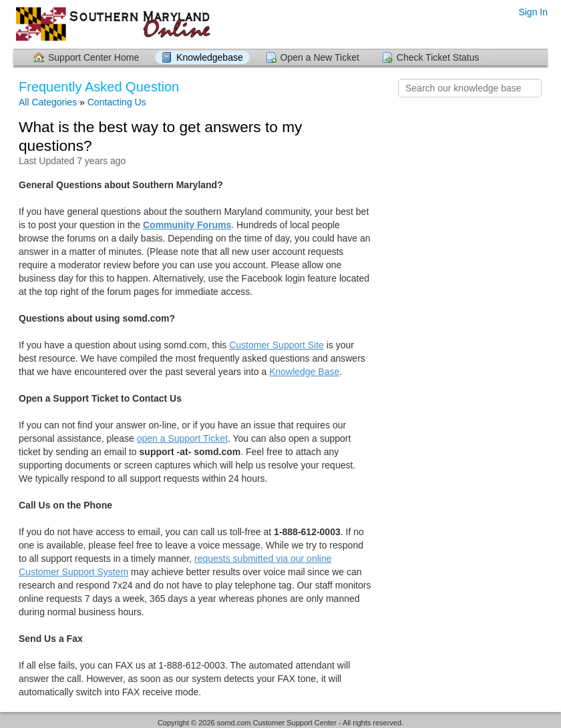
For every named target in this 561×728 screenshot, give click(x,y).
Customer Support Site (276, 345)
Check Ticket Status (438, 57)
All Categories (48, 102)
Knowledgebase (210, 57)
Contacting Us (117, 102)
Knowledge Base (304, 372)
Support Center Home (93, 57)
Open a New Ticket (320, 57)
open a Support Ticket (182, 438)
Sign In (533, 12)
